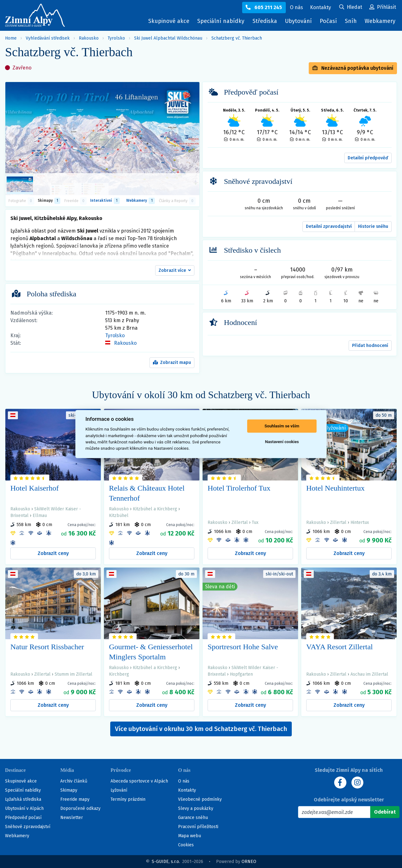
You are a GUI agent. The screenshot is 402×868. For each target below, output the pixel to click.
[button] (175, 271)
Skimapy (69, 790)
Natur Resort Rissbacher (47, 647)
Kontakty (187, 790)
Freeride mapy (75, 799)
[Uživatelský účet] (351, 8)
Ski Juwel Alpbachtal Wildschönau (168, 38)
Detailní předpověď (368, 158)
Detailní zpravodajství (329, 226)
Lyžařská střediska (23, 799)
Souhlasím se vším (282, 426)
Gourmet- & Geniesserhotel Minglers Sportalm (151, 652)
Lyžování (119, 790)
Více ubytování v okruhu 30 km (201, 729)
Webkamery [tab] (140, 201)
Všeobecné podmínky (200, 799)
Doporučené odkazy (80, 808)
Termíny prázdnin (128, 799)
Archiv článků (74, 781)
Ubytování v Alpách (24, 808)
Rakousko (89, 38)
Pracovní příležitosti (198, 827)
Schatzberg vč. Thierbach (237, 38)
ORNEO (249, 862)
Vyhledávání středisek (48, 38)
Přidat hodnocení (370, 346)
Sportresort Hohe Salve (243, 647)
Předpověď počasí (23, 818)
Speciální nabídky (221, 21)
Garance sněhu (193, 818)
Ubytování (300, 22)
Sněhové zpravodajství (28, 827)
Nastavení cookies (282, 442)
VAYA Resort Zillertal (340, 647)
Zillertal (240, 522)
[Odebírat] (385, 812)
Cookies (186, 845)
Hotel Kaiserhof (35, 488)
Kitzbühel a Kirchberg (155, 509)
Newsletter (72, 818)
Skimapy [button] (49, 201)
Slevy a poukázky (196, 808)
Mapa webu (190, 836)
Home (11, 38)
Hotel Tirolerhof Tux (239, 488)
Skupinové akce (169, 21)
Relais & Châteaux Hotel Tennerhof (147, 493)
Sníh (352, 22)
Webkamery (380, 21)
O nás (184, 781)
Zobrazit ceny (53, 553)
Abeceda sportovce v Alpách (139, 781)
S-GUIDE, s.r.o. (166, 862)
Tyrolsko (116, 38)
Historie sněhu (373, 226)
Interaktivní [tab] (105, 201)
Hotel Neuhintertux (335, 488)
